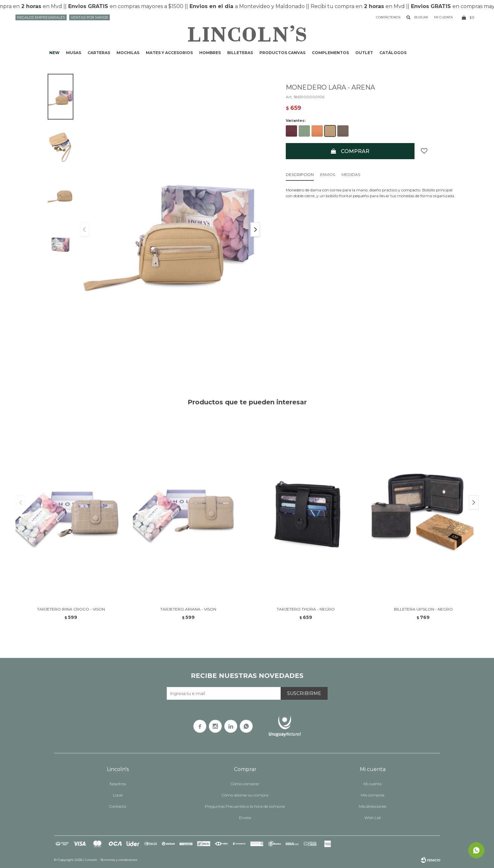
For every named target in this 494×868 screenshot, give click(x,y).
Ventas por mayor (89, 17)
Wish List (373, 818)
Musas (74, 53)
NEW (54, 53)
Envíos (245, 818)
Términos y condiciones (119, 860)
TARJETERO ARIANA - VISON (188, 609)
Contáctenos (388, 17)
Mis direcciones (373, 806)
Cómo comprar (245, 784)
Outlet (364, 53)
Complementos (330, 53)
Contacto (118, 806)
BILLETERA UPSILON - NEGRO (423, 609)
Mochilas (128, 53)
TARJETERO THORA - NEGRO (306, 609)
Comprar (355, 151)
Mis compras (373, 795)
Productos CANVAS (282, 53)
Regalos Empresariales (41, 17)
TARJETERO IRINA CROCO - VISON (71, 609)
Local (118, 795)
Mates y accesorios (169, 53)
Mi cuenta (373, 784)
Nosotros (118, 784)
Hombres (210, 53)
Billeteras (240, 53)
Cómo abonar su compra (245, 795)
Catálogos (393, 53)
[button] (255, 230)
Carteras (99, 53)
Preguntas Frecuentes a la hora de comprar (245, 806)
